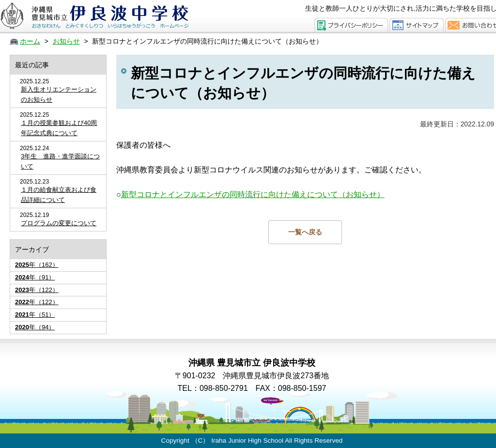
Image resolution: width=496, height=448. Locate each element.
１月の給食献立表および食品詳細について (59, 195)
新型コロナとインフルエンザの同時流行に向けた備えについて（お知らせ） (253, 194)
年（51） (35, 315)
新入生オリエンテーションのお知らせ (59, 94)
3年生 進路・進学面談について (60, 161)
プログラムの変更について (59, 223)
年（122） (37, 290)
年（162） (37, 265)
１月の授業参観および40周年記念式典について (59, 128)
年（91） (35, 277)
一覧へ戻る (305, 232)
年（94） (35, 327)
